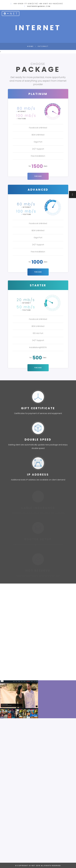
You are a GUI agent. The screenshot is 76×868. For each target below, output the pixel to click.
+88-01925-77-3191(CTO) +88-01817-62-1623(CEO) (38, 4)
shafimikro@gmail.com (39, 6)
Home (30, 46)
